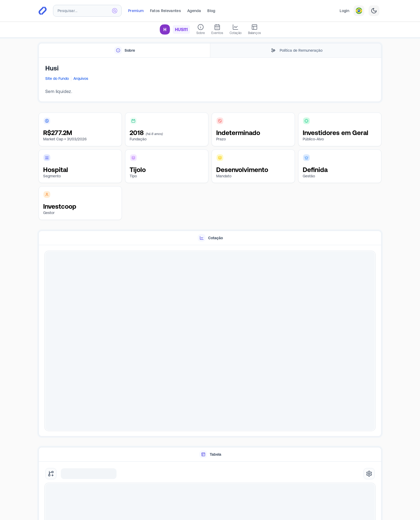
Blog (211, 11)
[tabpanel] (210, 80)
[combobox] (87, 11)
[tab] (124, 50)
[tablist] (210, 50)
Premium (136, 11)
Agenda (194, 11)
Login (344, 11)
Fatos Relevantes (165, 11)
